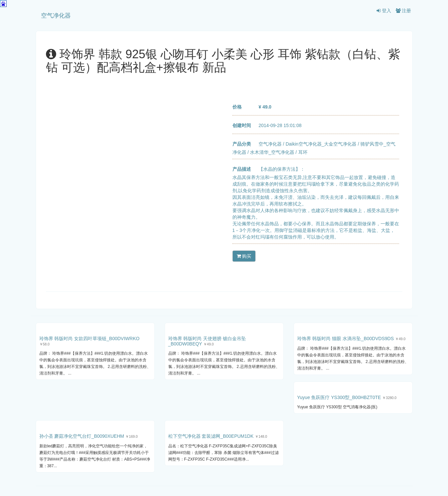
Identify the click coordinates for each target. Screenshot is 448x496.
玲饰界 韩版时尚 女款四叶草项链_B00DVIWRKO (89, 338)
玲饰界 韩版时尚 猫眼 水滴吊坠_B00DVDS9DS (346, 338)
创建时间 (242, 125)
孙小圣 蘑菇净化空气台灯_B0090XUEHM (82, 436)
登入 (384, 11)
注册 (404, 11)
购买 (244, 256)
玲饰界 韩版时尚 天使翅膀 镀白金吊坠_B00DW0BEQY (207, 341)
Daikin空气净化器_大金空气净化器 (321, 144)
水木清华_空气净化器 (272, 152)
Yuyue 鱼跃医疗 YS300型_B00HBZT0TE (339, 397)
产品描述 (242, 169)
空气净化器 (56, 16)
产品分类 (242, 144)
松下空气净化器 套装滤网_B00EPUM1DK (211, 436)
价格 (237, 107)
